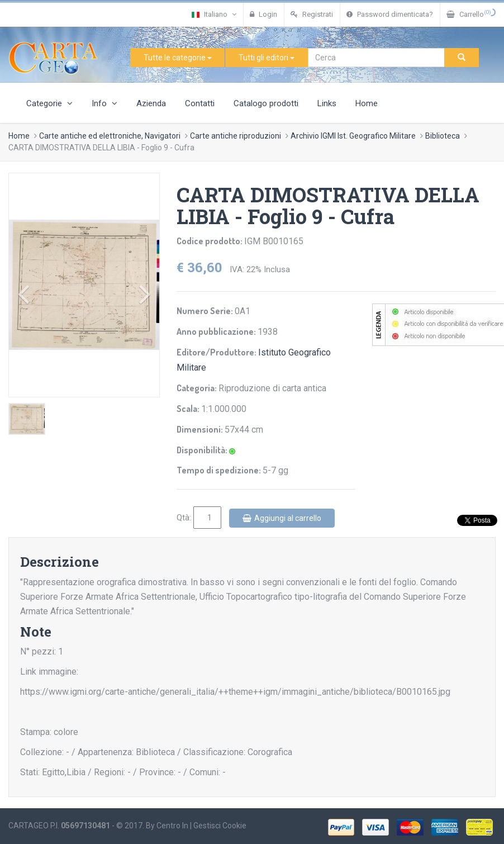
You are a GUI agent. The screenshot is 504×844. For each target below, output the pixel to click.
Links (327, 103)
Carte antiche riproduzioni (236, 136)
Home (367, 103)
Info (104, 103)
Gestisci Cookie (220, 826)
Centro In (172, 826)
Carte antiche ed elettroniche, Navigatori (110, 136)
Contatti (200, 103)
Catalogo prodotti (266, 103)
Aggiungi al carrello (282, 518)
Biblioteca (443, 136)
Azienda (151, 103)
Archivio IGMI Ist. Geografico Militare (353, 136)
